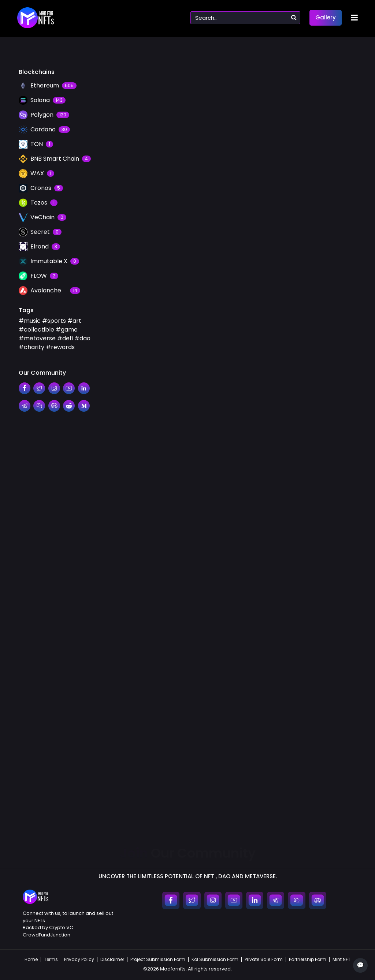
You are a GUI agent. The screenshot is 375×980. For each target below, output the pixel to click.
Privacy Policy (79, 959)
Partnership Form (308, 959)
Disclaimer (112, 959)
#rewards (60, 347)
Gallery (326, 17)
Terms (51, 959)
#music (30, 321)
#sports (54, 321)
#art (74, 321)
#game (67, 330)
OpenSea (61, 719)
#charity (31, 347)
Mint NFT (341, 959)
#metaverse (37, 338)
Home (31, 959)
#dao (82, 338)
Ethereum (125, 719)
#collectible (36, 330)
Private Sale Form (264, 959)
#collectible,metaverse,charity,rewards (105, 790)
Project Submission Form (158, 959)
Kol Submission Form (215, 959)
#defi (65, 338)
